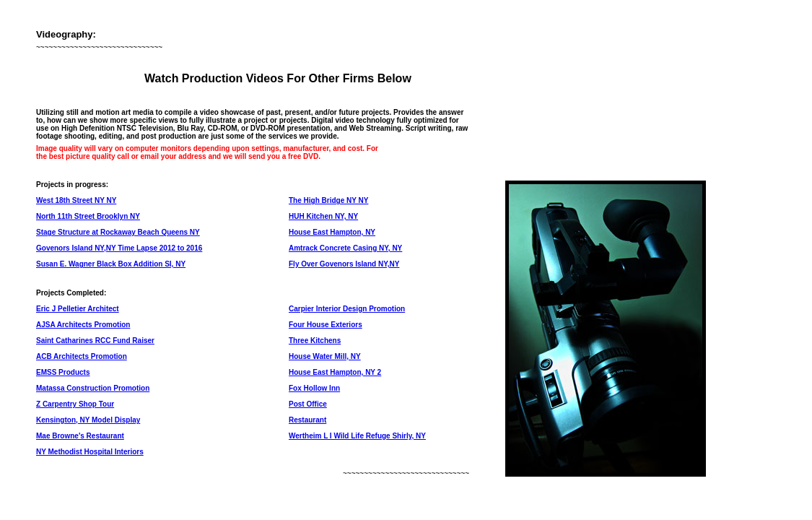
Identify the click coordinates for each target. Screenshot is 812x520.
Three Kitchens (315, 341)
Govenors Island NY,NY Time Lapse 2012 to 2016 (119, 248)
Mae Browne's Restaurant (80, 436)
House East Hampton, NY (332, 232)
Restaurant (307, 420)
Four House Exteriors (326, 325)
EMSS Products (63, 372)
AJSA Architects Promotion (83, 325)
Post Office (308, 404)
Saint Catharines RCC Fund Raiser (95, 341)
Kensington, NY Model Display (88, 420)
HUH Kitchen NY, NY (323, 216)
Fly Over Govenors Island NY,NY (344, 264)
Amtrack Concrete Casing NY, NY (345, 248)
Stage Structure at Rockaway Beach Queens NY (118, 232)
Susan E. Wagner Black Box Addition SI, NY (111, 264)
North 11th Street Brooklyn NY (88, 216)
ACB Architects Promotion (82, 356)
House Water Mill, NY (325, 356)
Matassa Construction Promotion (93, 388)
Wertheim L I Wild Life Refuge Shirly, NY (357, 436)
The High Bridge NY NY (328, 200)
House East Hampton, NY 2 (335, 372)
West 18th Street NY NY (76, 200)
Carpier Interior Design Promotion (347, 309)
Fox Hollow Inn (314, 388)
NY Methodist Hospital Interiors (90, 452)
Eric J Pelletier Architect (78, 309)
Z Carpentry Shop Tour (75, 404)
